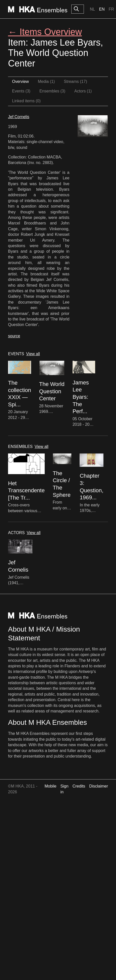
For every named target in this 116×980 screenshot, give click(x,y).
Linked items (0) (26, 101)
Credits (79, 786)
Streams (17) (75, 81)
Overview (20, 81)
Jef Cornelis (19, 117)
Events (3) (21, 91)
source (14, 336)
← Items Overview (45, 32)
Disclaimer (99, 786)
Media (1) (46, 81)
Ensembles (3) (52, 91)
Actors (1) (83, 91)
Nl (92, 9)
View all (33, 354)
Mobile (50, 786)
